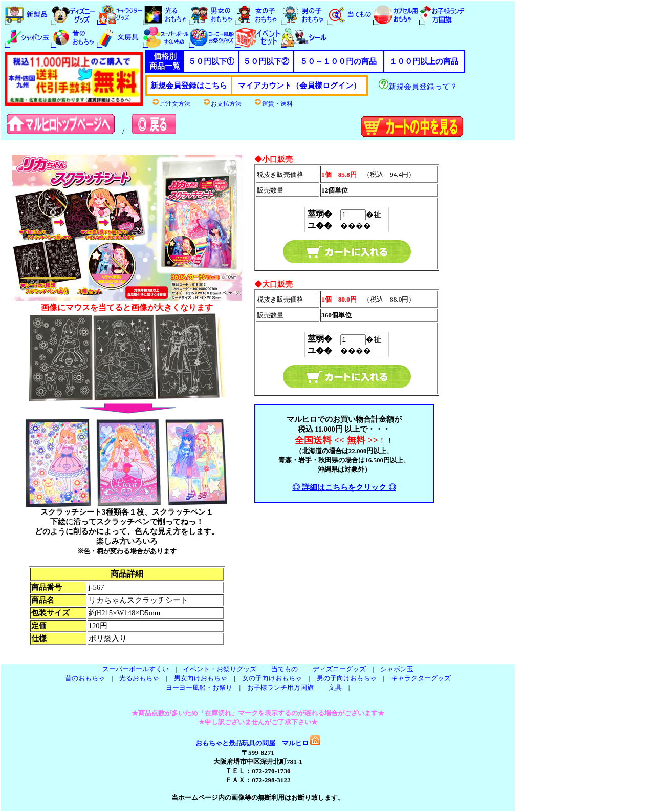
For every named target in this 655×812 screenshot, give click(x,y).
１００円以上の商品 (424, 61)
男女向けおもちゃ (201, 678)
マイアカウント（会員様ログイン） (299, 86)
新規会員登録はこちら (189, 86)
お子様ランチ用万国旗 (280, 687)
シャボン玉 (397, 669)
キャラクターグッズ (421, 678)
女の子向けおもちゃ (272, 678)
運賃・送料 (273, 104)
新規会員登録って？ (418, 87)
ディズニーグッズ (339, 669)
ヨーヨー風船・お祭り (199, 687)
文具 (335, 687)
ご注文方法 (171, 104)
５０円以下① (211, 61)
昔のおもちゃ (85, 678)
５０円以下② (266, 61)
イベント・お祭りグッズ (220, 669)
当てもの (285, 669)
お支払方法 (222, 104)
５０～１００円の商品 (338, 61)
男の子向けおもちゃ (347, 678)
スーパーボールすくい (136, 669)
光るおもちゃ (139, 678)
